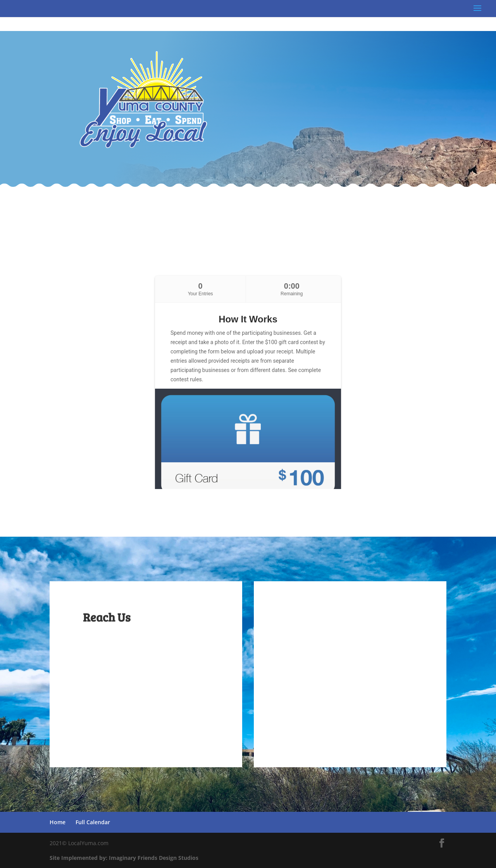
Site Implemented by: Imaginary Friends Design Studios (124, 858)
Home (58, 822)
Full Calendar (93, 822)
